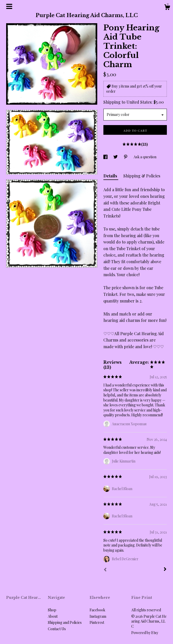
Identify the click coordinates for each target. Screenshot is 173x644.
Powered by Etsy (145, 633)
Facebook (97, 610)
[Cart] (167, 8)
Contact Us (57, 629)
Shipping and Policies (65, 622)
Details (111, 176)
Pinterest (97, 622)
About (53, 616)
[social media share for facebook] (106, 157)
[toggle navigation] (9, 6)
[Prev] (105, 570)
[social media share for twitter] (116, 157)
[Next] (165, 570)
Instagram (98, 616)
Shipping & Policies (142, 176)
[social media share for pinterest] (126, 157)
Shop (52, 610)
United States (139, 102)
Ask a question (145, 157)
